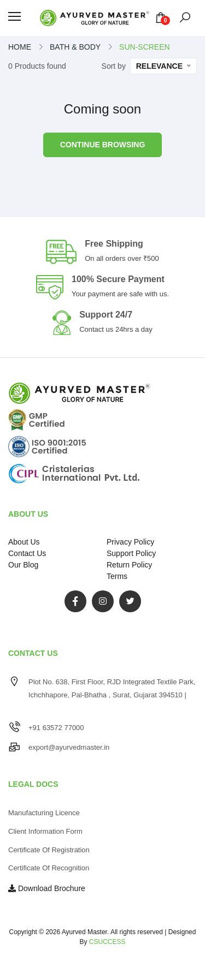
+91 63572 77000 (56, 728)
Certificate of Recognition (49, 868)
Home (20, 47)
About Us (24, 542)
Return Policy (129, 565)
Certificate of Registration (49, 850)
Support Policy (131, 553)
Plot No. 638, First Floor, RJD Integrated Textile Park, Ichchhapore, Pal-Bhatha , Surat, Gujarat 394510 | (112, 695)
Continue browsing (103, 145)
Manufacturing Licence (44, 813)
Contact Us (27, 553)
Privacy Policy (130, 542)
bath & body (75, 47)
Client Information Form (45, 831)
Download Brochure (47, 888)
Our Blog (23, 565)
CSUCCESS (107, 942)
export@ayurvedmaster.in (69, 747)
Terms (117, 576)
